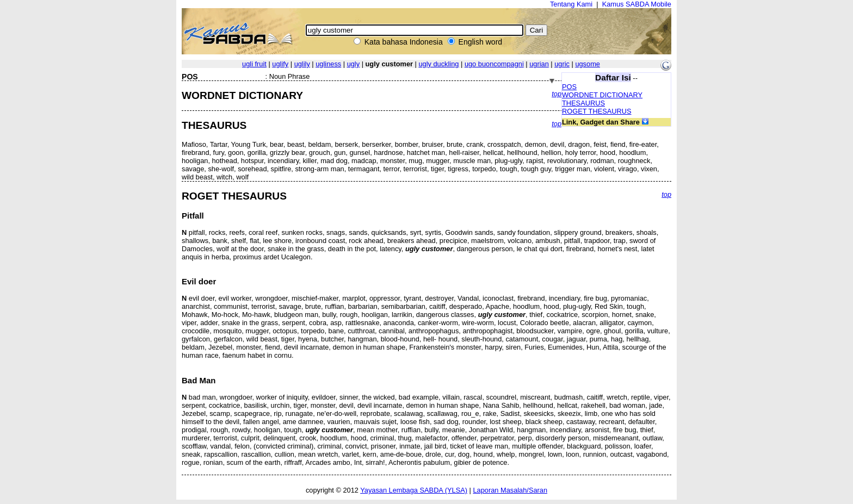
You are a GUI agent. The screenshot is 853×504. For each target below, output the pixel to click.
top (557, 94)
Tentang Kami (571, 4)
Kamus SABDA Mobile (637, 4)
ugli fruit (254, 64)
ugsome (588, 64)
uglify (280, 64)
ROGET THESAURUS (597, 111)
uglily (302, 64)
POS (569, 87)
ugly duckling (438, 64)
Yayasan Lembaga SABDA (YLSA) (414, 490)
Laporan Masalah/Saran (510, 490)
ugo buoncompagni (494, 64)
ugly (353, 64)
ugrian (539, 64)
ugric (562, 64)
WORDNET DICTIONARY (602, 95)
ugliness (328, 64)
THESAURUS (583, 103)
